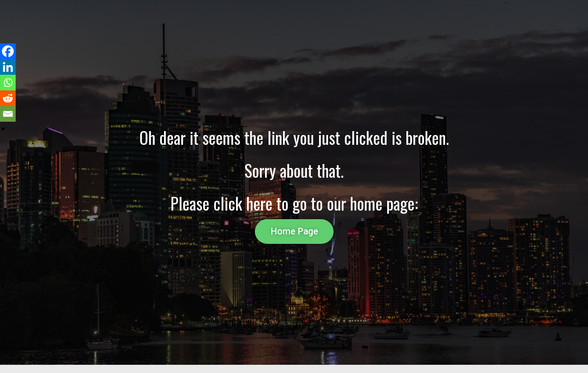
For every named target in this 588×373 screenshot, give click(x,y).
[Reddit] (8, 98)
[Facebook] (8, 51)
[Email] (8, 114)
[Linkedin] (8, 67)
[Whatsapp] (8, 83)
